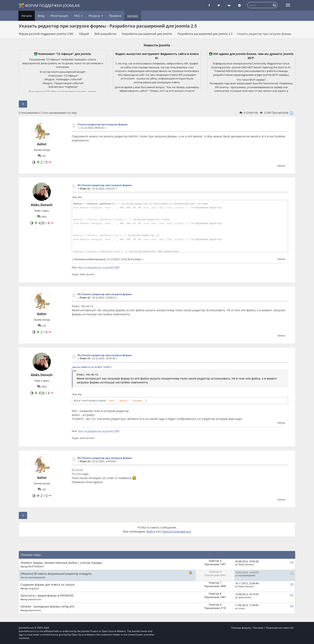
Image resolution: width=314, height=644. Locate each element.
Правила (115, 16)
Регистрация (59, 16)
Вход (41, 16)
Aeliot (42, 144)
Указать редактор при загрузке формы (103, 124)
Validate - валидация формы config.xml (47, 606)
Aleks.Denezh (42, 205)
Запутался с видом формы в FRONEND (47, 595)
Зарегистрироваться (177, 531)
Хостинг (133, 16)
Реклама (258, 628)
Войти (151, 531)
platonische (35, 599)
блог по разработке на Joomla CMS (99, 267)
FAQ (78, 16)
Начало (27, 16)
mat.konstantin (37, 577)
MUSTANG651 (36, 566)
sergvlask (33, 588)
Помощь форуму (241, 628)
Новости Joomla (157, 45)
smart (242, 608)
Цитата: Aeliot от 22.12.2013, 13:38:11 (92, 367)
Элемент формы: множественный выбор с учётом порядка (61, 563)
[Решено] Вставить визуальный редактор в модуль (56, 574)
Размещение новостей (280, 628)
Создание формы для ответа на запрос (48, 585)
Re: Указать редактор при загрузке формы (105, 185)
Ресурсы (96, 16)
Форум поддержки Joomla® (49, 6)
